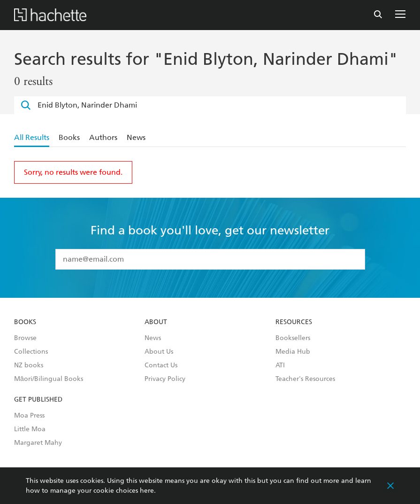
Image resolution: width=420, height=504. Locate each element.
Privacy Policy (165, 379)
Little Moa (30, 429)
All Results (32, 137)
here (147, 491)
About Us (159, 352)
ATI (280, 365)
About (156, 322)
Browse (25, 338)
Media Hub (293, 352)
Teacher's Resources (305, 379)
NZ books (29, 365)
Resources (294, 322)
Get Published (38, 400)
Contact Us (161, 365)
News (136, 137)
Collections (31, 352)
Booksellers (293, 338)
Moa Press (29, 416)
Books (69, 137)
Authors (103, 137)
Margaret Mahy (38, 443)
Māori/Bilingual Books (49, 379)
